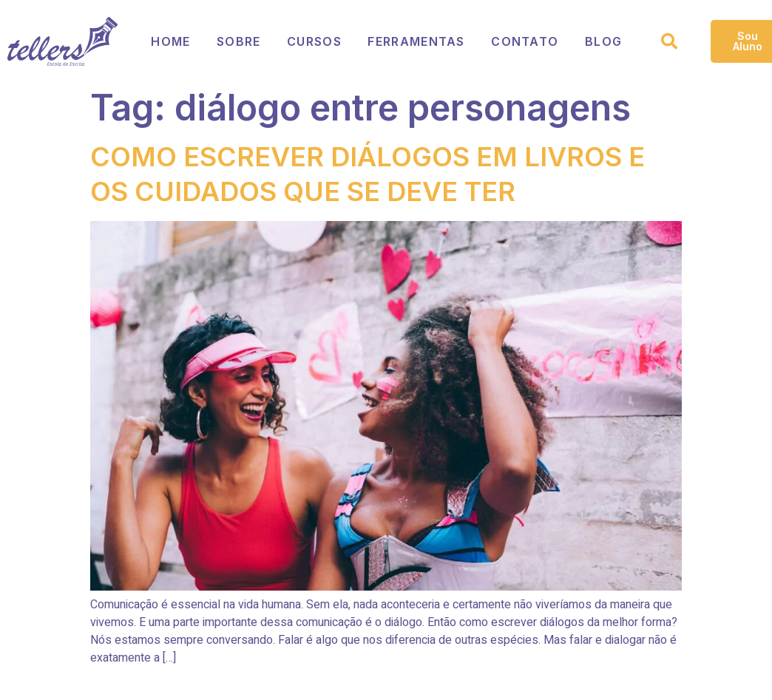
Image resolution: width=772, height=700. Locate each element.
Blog (606, 41)
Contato (527, 41)
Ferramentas (418, 41)
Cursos (316, 41)
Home (171, 41)
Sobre (240, 41)
